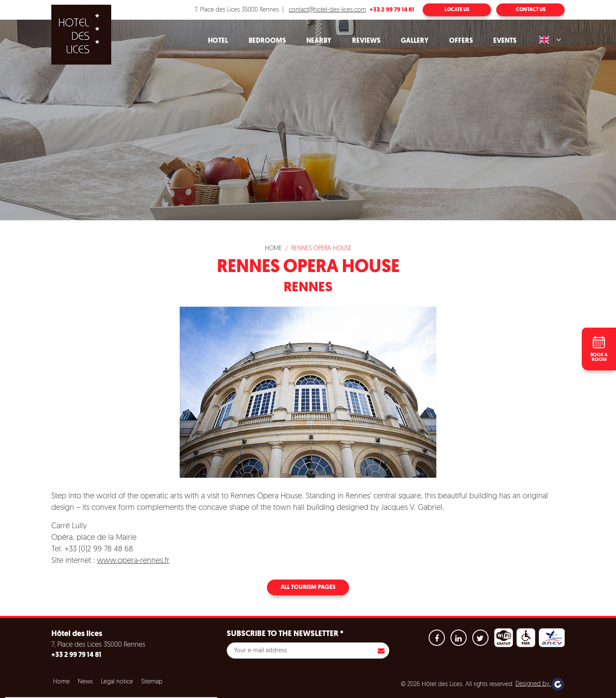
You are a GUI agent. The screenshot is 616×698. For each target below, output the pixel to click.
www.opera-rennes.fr (133, 561)
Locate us (457, 10)
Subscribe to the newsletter (285, 634)
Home (273, 249)
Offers (461, 41)
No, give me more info (43, 672)
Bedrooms (267, 41)
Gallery (415, 41)
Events (505, 41)
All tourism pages (308, 587)
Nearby (319, 41)
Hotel (218, 41)
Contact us (531, 10)
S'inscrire (381, 651)
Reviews (366, 41)
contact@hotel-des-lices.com (327, 10)
